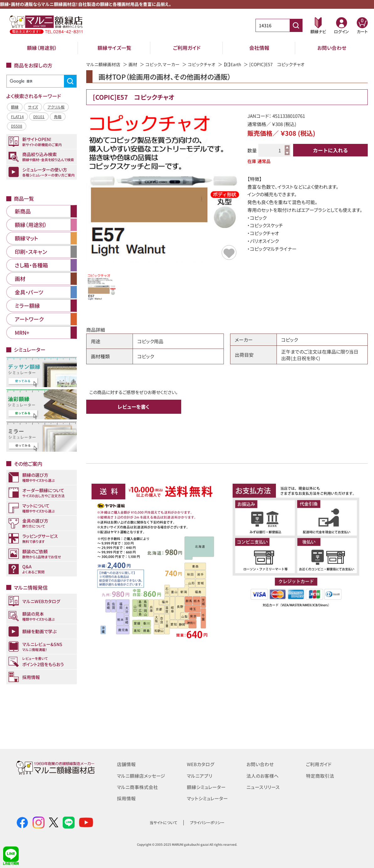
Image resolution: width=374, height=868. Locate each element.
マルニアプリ (200, 775)
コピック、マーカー (163, 64)
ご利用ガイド (187, 48)
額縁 (15, 107)
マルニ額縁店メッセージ (141, 775)
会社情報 (259, 48)
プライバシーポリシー (207, 822)
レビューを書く (134, 407)
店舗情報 (126, 764)
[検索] (40, 81)
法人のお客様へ (263, 775)
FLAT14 (17, 116)
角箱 (58, 116)
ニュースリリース (263, 787)
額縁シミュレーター (206, 787)
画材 (133, 64)
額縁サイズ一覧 (114, 48)
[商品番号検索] (296, 25)
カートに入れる (330, 150)
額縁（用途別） (42, 48)
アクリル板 (56, 107)
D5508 (17, 126)
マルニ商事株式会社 (137, 787)
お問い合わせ (332, 48)
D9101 (39, 116)
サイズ (33, 107)
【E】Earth (232, 64)
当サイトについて (163, 822)
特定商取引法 (320, 775)
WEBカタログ (201, 764)
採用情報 (126, 798)
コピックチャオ (201, 64)
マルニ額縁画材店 (103, 64)
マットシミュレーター (207, 798)
